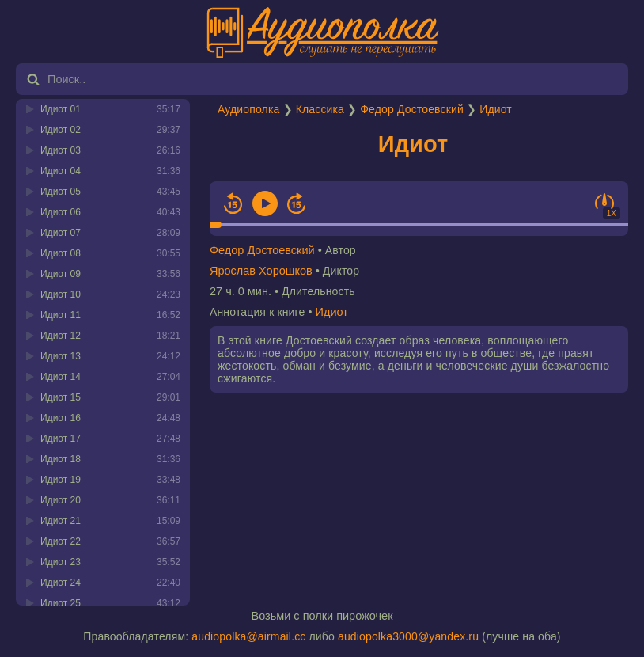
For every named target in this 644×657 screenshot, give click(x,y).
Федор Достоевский (412, 109)
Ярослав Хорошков (261, 271)
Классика (320, 109)
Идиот (496, 109)
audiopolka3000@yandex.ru (408, 636)
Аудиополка (248, 109)
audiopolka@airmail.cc (248, 636)
